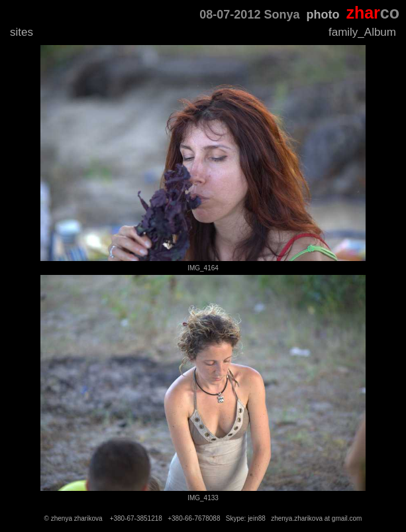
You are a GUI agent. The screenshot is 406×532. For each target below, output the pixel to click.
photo (323, 15)
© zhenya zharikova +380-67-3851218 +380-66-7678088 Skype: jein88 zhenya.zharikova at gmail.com (203, 518)
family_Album (362, 32)
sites (22, 32)
